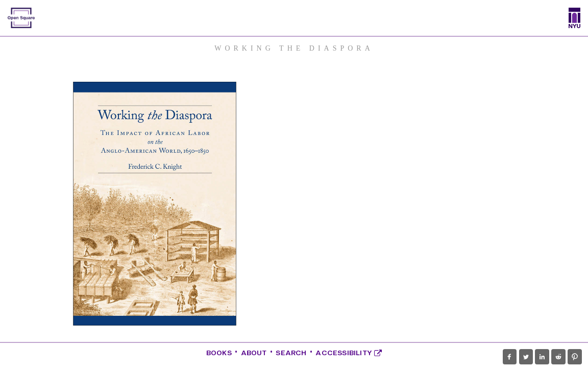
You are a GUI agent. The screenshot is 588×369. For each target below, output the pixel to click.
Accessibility (349, 353)
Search (291, 353)
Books (219, 353)
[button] (510, 357)
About (254, 353)
